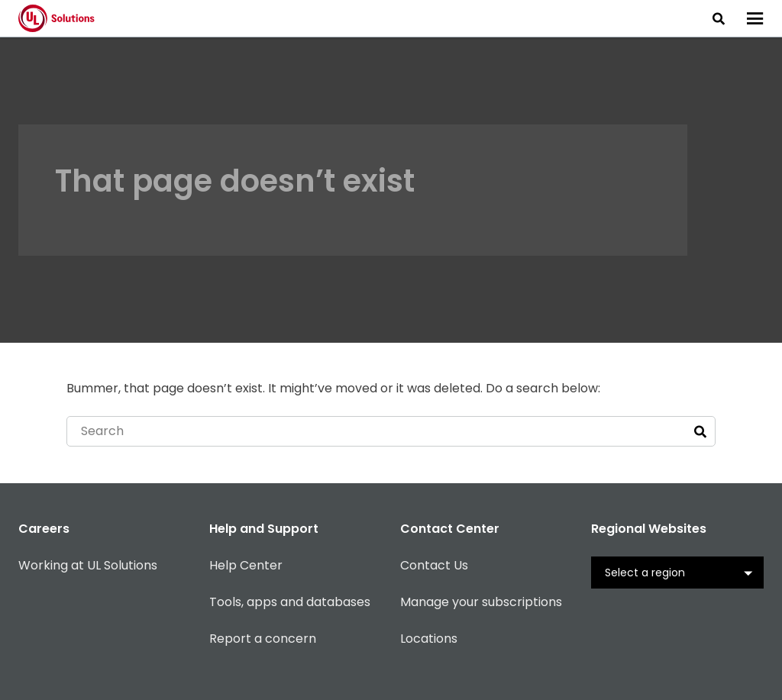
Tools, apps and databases (290, 602)
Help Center (246, 565)
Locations (429, 639)
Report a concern (263, 639)
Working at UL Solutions (88, 565)
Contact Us (434, 565)
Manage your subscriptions (481, 602)
